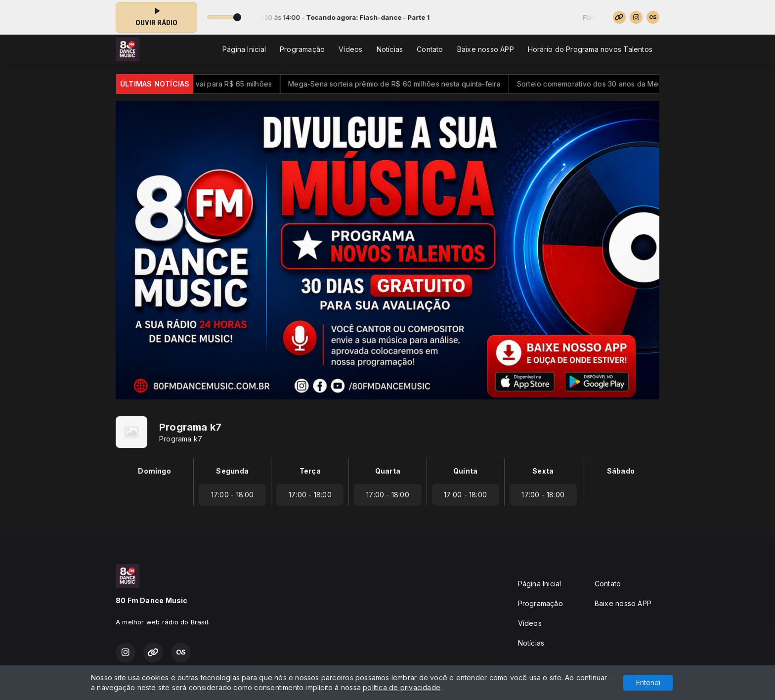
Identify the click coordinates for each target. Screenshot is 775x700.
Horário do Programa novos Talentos (590, 49)
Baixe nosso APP (486, 49)
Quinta (465, 471)
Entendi (648, 682)
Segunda (232, 471)
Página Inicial (244, 49)
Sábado (621, 471)
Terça (310, 471)
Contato (430, 49)
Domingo (154, 471)
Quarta (388, 471)
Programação (302, 49)
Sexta (543, 471)
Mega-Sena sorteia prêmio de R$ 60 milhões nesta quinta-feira (408, 84)
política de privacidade (402, 687)
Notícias (390, 49)
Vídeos (350, 49)
